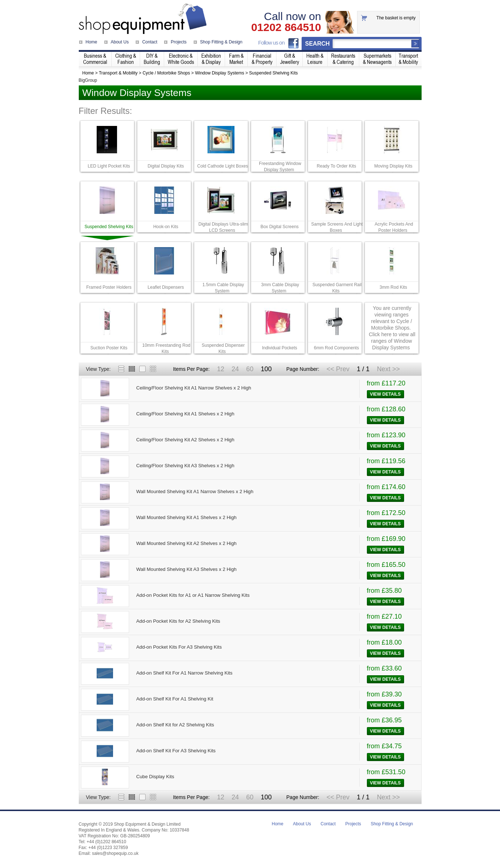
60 (250, 369)
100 (266, 369)
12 (221, 369)
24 (235, 369)
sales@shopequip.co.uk (115, 853)
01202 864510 (286, 27)
